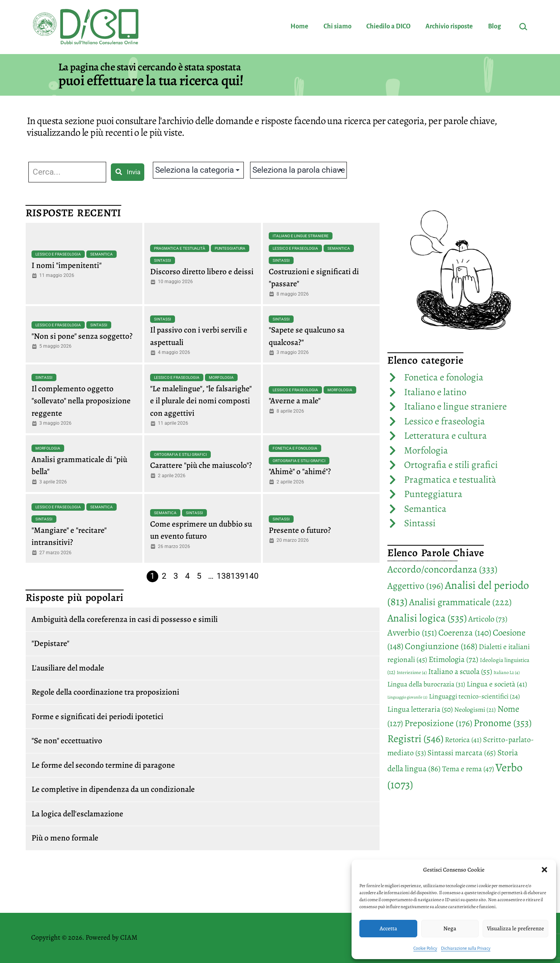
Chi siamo (338, 26)
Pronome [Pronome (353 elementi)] (503, 723)
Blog (494, 26)
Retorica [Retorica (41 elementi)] (463, 740)
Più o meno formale (65, 838)
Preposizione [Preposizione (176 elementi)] (438, 723)
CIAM (129, 937)
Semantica (101, 254)
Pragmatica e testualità (180, 248)
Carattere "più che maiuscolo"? (201, 465)
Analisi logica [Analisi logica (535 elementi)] (427, 618)
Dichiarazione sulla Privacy (466, 948)
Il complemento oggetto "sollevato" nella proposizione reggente (81, 401)
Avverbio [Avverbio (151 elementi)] (412, 633)
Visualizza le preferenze (515, 928)
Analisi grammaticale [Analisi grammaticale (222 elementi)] (460, 602)
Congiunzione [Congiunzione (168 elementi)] (441, 646)
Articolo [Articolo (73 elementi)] (488, 619)
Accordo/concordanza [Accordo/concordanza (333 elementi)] (442, 569)
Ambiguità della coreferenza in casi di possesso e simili (125, 619)
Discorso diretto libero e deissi (202, 271)
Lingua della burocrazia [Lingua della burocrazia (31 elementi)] (426, 684)
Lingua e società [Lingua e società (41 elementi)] (497, 684)
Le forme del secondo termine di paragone (103, 765)
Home (299, 26)
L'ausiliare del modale (68, 668)
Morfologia (221, 377)
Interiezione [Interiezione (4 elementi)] (412, 672)
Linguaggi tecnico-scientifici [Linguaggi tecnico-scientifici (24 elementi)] (474, 696)
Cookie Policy (425, 948)
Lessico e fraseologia (58, 254)
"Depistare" (50, 643)
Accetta (388, 928)
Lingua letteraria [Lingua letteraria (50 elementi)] (420, 709)
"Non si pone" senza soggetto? (82, 336)
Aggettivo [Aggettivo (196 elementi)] (415, 586)
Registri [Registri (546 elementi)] (415, 738)
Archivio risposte (449, 26)
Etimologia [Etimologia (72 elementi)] (453, 659)
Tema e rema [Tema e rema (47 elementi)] (468, 769)
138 (224, 576)
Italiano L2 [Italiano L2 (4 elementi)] (507, 672)
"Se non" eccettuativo (67, 741)
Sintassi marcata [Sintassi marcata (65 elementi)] (462, 753)
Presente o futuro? (300, 530)
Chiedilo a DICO (388, 26)
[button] (544, 870)
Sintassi (163, 260)
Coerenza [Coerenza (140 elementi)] (465, 633)
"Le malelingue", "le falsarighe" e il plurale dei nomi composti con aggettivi (201, 401)
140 (252, 576)
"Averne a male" (295, 401)
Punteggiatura (230, 248)
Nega (450, 928)
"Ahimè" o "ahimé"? (300, 471)
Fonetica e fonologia (295, 448)
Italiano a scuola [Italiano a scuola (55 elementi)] (460, 671)
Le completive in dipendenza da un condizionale (113, 789)
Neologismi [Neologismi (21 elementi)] (475, 710)
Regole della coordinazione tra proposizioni (105, 692)
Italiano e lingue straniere (301, 236)
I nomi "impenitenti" (66, 265)
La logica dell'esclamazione (77, 814)
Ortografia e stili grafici (180, 454)
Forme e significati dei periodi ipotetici (97, 716)
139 (238, 576)
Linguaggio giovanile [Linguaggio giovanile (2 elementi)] (407, 697)
